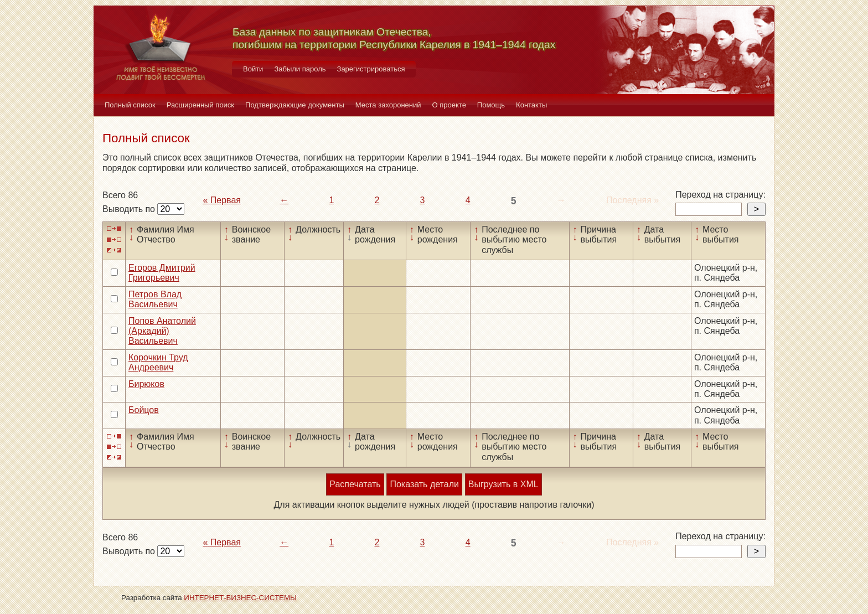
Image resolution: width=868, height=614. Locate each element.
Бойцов (144, 410)
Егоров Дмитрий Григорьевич (162, 273)
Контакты (531, 105)
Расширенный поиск (200, 105)
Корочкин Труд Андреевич (158, 362)
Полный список (130, 105)
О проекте (449, 105)
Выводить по (130, 209)
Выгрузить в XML (503, 484)
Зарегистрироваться (371, 69)
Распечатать (355, 484)
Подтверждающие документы (295, 105)
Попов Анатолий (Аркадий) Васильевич (162, 331)
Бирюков (146, 384)
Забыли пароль (300, 69)
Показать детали (424, 484)
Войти (253, 69)
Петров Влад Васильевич (155, 299)
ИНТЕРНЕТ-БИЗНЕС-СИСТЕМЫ (240, 598)
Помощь (491, 105)
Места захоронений (388, 105)
